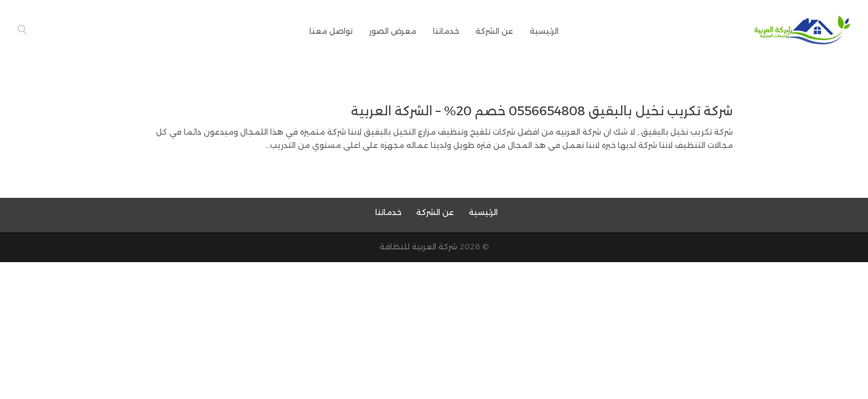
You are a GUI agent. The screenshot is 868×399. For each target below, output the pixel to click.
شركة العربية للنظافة (418, 247)
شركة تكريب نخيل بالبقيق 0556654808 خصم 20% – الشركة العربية (542, 111)
